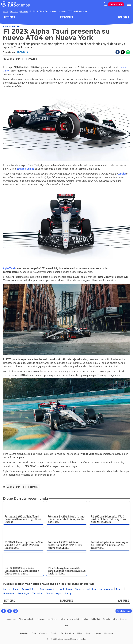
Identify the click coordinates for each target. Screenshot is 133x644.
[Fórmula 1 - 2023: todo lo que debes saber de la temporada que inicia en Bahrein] (67, 513)
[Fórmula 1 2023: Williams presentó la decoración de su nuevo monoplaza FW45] (67, 539)
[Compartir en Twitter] (123, 52)
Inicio (5, 11)
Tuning (68, 593)
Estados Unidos (67, 633)
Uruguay (97, 633)
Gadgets (79, 589)
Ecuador (54, 633)
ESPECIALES (66, 17)
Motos (120, 589)
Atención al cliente (26, 619)
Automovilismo (12, 26)
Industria (91, 589)
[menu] (129, 4)
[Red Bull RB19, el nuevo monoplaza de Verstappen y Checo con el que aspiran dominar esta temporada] (23, 565)
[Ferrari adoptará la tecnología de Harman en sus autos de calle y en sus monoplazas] (110, 539)
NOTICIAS (9, 17)
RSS (66, 626)
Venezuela (109, 633)
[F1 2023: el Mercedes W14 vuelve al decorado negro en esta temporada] (110, 513)
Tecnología (23, 593)
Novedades (9, 593)
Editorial (14, 11)
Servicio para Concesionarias (115, 619)
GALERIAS (123, 17)
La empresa (11, 619)
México (80, 633)
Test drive (37, 593)
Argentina (24, 633)
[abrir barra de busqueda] (105, 4)
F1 (23, 59)
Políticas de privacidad (69, 619)
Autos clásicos (29, 589)
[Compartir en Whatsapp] (128, 52)
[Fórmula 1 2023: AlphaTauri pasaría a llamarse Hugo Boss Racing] (23, 513)
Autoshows (66, 589)
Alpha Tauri (14, 59)
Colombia (43, 633)
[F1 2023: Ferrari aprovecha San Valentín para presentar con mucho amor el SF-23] (23, 539)
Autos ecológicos (48, 589)
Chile (34, 633)
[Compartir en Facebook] (118, 52)
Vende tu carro (116, 4)
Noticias (24, 11)
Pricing (85, 619)
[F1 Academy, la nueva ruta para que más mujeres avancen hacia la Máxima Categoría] (67, 565)
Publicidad (96, 619)
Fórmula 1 (31, 59)
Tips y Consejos (53, 593)
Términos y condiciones (47, 619)
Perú (88, 633)
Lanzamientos (106, 589)
